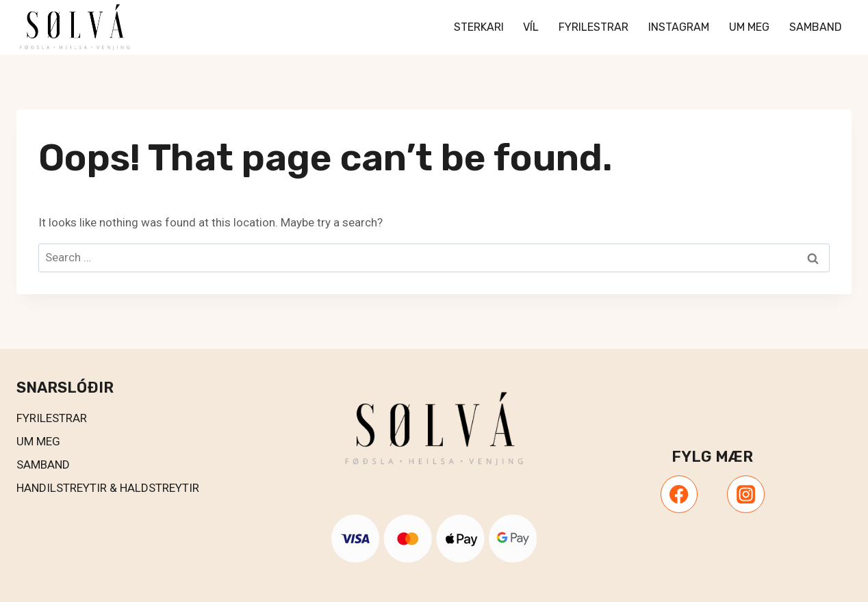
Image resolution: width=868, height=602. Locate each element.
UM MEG (38, 441)
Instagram (679, 27)
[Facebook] (679, 494)
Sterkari (479, 27)
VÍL (531, 27)
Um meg (749, 27)
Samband (816, 27)
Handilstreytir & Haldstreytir (108, 488)
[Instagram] (745, 494)
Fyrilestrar (593, 27)
